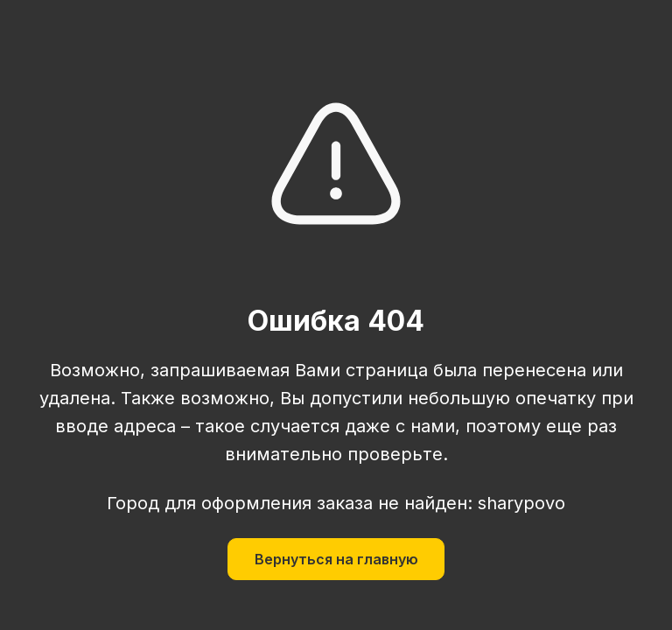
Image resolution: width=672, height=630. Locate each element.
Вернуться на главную (336, 559)
